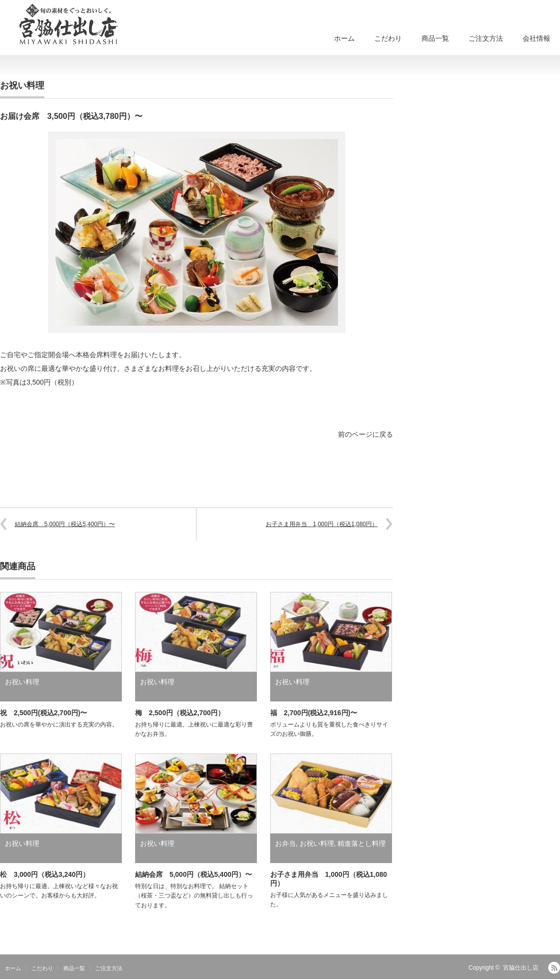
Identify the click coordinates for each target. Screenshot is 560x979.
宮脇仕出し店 (521, 968)
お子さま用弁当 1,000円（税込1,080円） (322, 524)
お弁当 (285, 843)
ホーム (344, 38)
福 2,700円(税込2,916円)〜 (314, 713)
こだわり (388, 38)
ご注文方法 (486, 38)
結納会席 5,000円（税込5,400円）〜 (65, 524)
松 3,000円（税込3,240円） (45, 874)
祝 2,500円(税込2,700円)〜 (43, 713)
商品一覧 (435, 38)
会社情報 (536, 38)
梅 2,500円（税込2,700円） (180, 713)
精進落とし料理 (362, 843)
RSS (554, 968)
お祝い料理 (22, 85)
